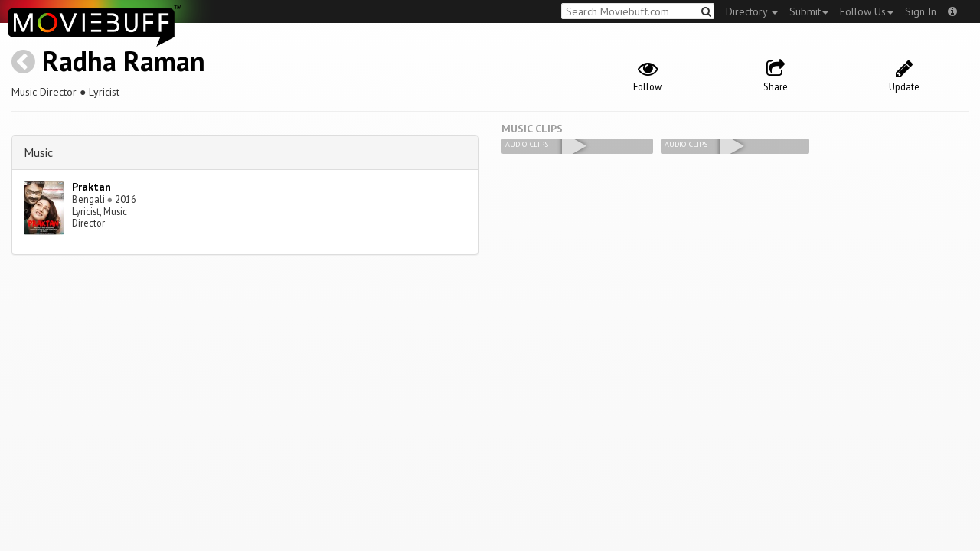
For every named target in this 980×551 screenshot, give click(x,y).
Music (38, 152)
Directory (752, 11)
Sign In (921, 11)
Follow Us (867, 11)
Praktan (91, 187)
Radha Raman (124, 61)
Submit (809, 11)
